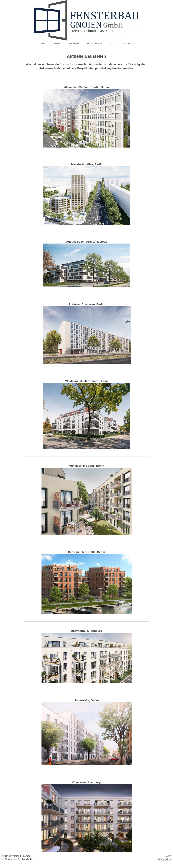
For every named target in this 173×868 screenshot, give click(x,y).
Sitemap (26, 856)
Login (168, 856)
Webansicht (165, 859)
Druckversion (11, 856)
